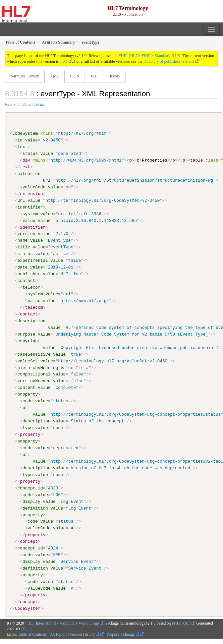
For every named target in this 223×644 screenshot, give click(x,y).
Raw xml (12, 104)
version (26, 234)
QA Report (58, 634)
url (47, 180)
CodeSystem (25, 133)
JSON (75, 76)
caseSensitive (34, 354)
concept (26, 488)
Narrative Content (25, 76)
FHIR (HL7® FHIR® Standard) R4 (148, 56)
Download (31, 104)
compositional (34, 374)
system (30, 214)
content (26, 388)
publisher (29, 274)
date (22, 267)
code (27, 401)
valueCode (34, 187)
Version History (85, 634)
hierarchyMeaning (38, 367)
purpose (26, 334)
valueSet (28, 361)
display (31, 501)
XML (54, 76)
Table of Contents (32, 634)
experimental (33, 260)
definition (35, 508)
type (27, 427)
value (32, 140)
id (20, 140)
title (24, 247)
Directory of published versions (169, 61)
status (30, 154)
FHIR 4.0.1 (181, 623)
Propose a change (123, 634)
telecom (31, 287)
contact (26, 281)
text (22, 147)
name (22, 240)
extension (29, 174)
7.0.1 (64, 61)
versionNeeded (34, 381)
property (28, 394)
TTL (94, 76)
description (31, 320)
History (114, 76)
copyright (29, 341)
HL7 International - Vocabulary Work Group (63, 623)
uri (26, 408)
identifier (30, 207)
